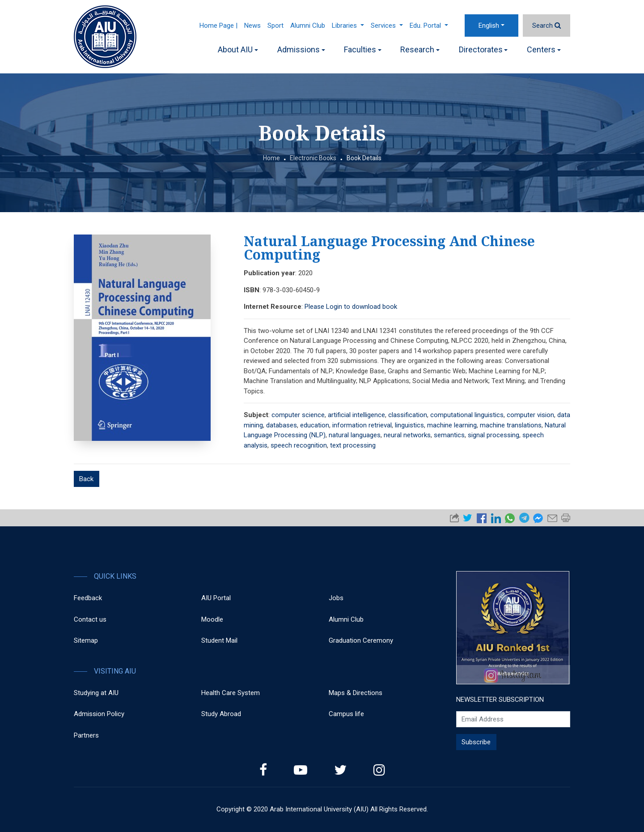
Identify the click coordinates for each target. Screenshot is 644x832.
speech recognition (299, 445)
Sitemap (86, 640)
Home (271, 158)
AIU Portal (216, 598)
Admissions (301, 49)
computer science (298, 415)
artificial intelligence (356, 415)
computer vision (530, 415)
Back (86, 479)
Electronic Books (313, 158)
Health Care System (231, 693)
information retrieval (362, 425)
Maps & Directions (356, 693)
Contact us (90, 619)
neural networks (407, 435)
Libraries (348, 26)
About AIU (238, 49)
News (252, 26)
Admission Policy (99, 714)
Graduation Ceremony (361, 640)
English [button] (489, 26)
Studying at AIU (96, 693)
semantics (449, 435)
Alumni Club (308, 26)
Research (420, 49)
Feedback (88, 598)
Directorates (483, 49)
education (315, 425)
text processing (353, 445)
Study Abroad (221, 714)
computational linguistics (467, 415)
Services (387, 26)
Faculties (363, 49)
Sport (275, 26)
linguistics (409, 425)
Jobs (336, 598)
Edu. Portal (429, 26)
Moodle (212, 619)
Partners (86, 735)
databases (282, 425)
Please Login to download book (351, 307)
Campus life (346, 714)
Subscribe (476, 742)
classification (408, 415)
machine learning (452, 425)
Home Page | (218, 26)
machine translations (511, 425)
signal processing (494, 435)
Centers (544, 49)
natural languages (355, 435)
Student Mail (219, 640)
